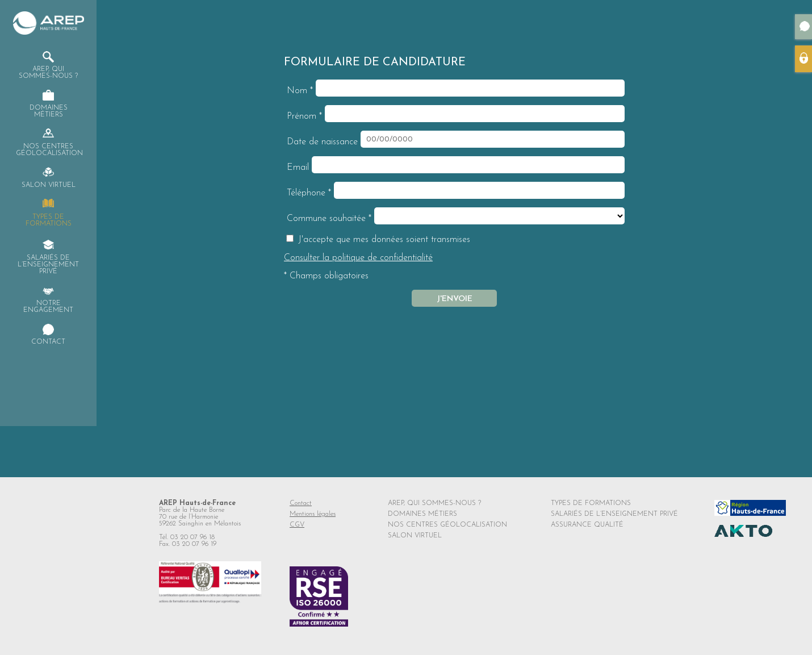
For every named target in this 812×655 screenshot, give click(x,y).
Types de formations (49, 220)
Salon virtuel (49, 185)
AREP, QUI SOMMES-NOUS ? (434, 503)
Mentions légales (313, 514)
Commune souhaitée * (329, 219)
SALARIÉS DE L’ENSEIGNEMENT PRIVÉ (614, 514)
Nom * (300, 91)
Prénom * (304, 116)
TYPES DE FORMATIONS (591, 503)
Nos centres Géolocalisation (49, 150)
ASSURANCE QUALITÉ (587, 525)
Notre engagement (48, 307)
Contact (48, 342)
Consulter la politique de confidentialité (358, 258)
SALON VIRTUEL (415, 536)
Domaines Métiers (49, 111)
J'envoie (455, 299)
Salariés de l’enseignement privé (48, 265)
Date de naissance (322, 142)
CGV (297, 525)
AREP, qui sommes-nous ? (48, 73)
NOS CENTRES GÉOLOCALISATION (447, 525)
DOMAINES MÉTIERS (422, 514)
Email (298, 168)
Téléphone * (309, 193)
